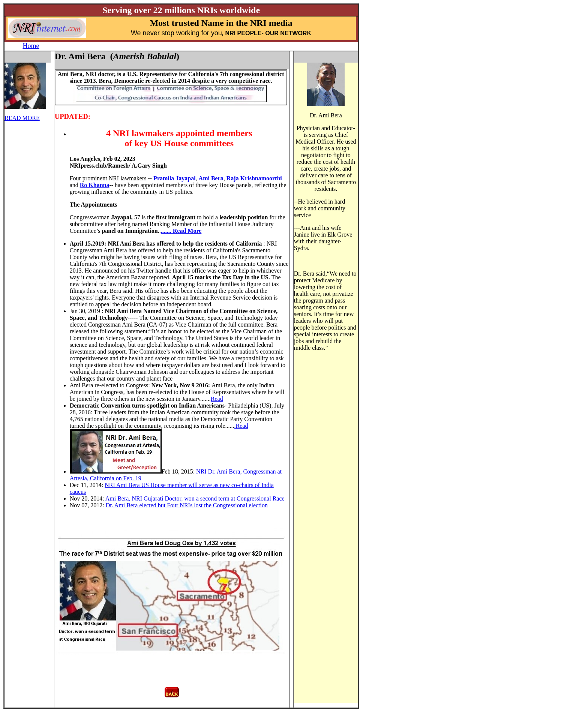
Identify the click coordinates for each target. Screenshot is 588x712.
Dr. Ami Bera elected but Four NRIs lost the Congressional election (187, 505)
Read (217, 399)
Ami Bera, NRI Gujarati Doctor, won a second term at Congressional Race (195, 498)
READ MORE (22, 118)
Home (31, 46)
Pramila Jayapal (174, 178)
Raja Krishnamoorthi (254, 178)
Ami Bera (211, 178)
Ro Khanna (95, 185)
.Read (241, 426)
